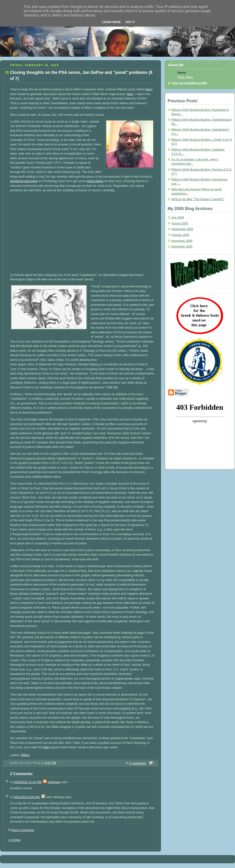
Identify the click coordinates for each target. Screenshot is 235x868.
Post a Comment (23, 830)
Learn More (111, 22)
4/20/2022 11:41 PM (28, 782)
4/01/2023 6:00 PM (27, 797)
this (47, 747)
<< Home (14, 840)
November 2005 (182, 241)
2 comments (138, 763)
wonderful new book (24, 181)
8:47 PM (51, 763)
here (149, 89)
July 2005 (178, 218)
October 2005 (180, 235)
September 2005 (182, 229)
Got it (130, 22)
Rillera (25, 755)
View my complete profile (189, 83)
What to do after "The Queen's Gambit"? (198, 199)
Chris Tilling (185, 77)
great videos (95, 181)
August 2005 (180, 223)
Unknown (54, 782)
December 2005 (182, 247)
